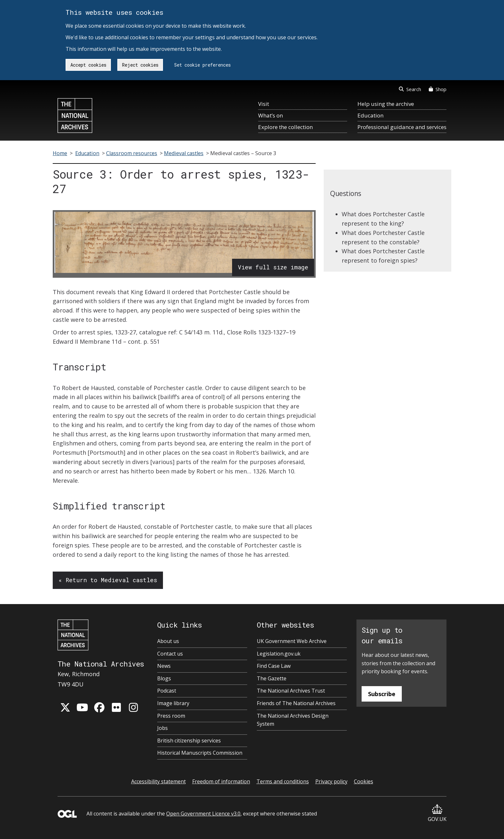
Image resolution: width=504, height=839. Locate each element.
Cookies (364, 781)
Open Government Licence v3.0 (203, 814)
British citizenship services (189, 741)
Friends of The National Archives (296, 703)
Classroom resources (132, 153)
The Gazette (272, 678)
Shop (438, 89)
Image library (173, 703)
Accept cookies (88, 65)
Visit (264, 104)
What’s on (270, 115)
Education (370, 115)
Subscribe (382, 694)
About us (168, 641)
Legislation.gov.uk (279, 654)
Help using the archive (386, 104)
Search (410, 89)
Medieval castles (184, 153)
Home (60, 153)
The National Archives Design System (293, 720)
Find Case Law (274, 666)
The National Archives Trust (291, 691)
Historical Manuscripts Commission (200, 753)
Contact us (170, 654)
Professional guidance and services (402, 127)
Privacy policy (331, 781)
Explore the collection (285, 127)
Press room (171, 716)
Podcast (167, 691)
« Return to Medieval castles (108, 580)
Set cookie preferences (203, 65)
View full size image (273, 267)
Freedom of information (221, 781)
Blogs (164, 678)
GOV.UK (437, 813)
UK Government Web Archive (292, 641)
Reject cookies (140, 65)
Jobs (162, 728)
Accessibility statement (158, 781)
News (164, 666)
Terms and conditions (283, 781)
